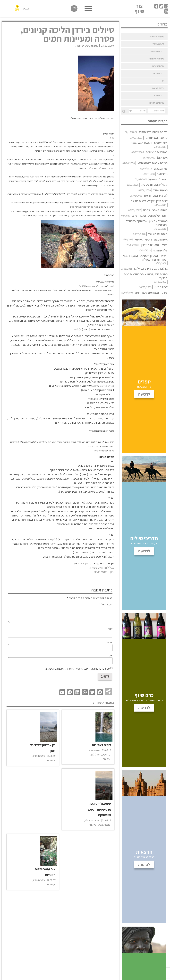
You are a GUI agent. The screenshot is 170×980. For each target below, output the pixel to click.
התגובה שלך (106, 605)
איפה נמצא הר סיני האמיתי (151, 239)
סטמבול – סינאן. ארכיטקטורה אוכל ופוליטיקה (147, 223)
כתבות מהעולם (157, 51)
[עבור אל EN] (74, 9)
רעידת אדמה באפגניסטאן (152, 163)
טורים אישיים (158, 66)
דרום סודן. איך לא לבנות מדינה (149, 201)
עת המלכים (161, 168)
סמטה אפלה (160, 190)
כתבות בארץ (158, 44)
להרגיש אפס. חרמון (156, 196)
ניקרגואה (162, 174)
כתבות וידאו (159, 73)
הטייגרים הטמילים (157, 152)
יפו (163, 81)
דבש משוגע (161, 287)
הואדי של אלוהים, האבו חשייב (150, 216)
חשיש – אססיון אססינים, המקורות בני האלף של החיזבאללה (145, 258)
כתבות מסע (159, 95)
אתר (110, 656)
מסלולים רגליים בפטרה (102, 568)
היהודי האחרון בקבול (155, 210)
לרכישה (144, 708)
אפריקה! (162, 158)
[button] (88, 9)
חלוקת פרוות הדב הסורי (153, 132)
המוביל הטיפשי (158, 179)
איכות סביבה (158, 88)
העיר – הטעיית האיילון (154, 245)
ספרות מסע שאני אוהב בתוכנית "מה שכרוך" (146, 276)
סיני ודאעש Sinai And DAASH (149, 143)
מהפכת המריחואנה (156, 138)
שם (110, 629)
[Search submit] (123, 111)
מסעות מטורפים (157, 37)
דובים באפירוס (101, 745)
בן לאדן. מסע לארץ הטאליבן (151, 269)
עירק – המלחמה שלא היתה (151, 292)
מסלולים (95, 755)
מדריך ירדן (85, 563)
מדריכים (106, 755)
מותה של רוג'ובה (157, 234)
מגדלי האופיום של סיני (154, 185)
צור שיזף (139, 9)
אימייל (108, 642)
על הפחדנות (160, 250)
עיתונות (80, 46)
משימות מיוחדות (157, 59)
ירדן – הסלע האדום (104, 572)
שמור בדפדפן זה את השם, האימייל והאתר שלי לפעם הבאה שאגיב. (77, 669)
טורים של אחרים (157, 103)
